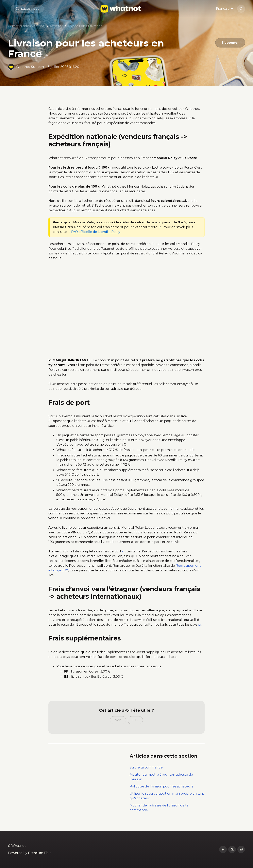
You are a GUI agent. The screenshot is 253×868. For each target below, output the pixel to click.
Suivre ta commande (146, 767)
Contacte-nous (27, 9)
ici (200, 625)
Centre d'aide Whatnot (26, 26)
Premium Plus (40, 853)
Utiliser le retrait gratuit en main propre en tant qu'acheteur (167, 796)
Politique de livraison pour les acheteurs (161, 786)
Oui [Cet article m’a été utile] (135, 720)
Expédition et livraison (85, 26)
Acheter (56, 26)
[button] (225, 9)
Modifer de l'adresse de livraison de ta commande (159, 808)
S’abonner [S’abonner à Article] (230, 43)
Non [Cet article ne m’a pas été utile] (118, 720)
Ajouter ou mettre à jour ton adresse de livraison (161, 777)
